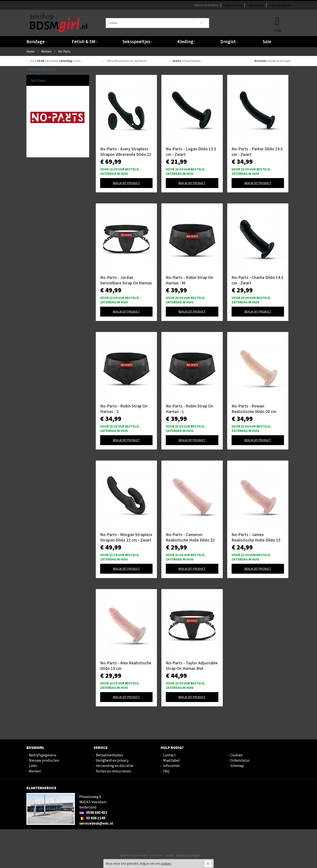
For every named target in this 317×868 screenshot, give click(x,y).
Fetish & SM (85, 41)
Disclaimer (156, 855)
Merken (35, 771)
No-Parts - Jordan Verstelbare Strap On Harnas (126, 280)
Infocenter (172, 766)
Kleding (186, 41)
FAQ (166, 771)
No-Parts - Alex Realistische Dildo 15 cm (126, 666)
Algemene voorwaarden (134, 855)
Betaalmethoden (110, 755)
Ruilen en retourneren (114, 771)
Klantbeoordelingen (188, 855)
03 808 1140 (92, 818)
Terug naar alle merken (41, 69)
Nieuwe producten (44, 760)
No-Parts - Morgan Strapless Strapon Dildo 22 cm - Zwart (126, 537)
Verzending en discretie (115, 766)
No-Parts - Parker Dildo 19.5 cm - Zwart (257, 152)
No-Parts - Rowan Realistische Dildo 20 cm (254, 409)
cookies (166, 863)
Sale (267, 41)
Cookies (236, 755)
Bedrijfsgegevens (43, 755)
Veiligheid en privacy (112, 760)
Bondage (37, 41)
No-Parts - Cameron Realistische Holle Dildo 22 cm (190, 537)
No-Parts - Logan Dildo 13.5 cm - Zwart (191, 152)
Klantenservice (233, 5)
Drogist (229, 41)
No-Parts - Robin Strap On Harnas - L (189, 409)
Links (33, 766)
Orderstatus (240, 760)
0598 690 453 (93, 813)
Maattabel (171, 760)
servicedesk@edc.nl (96, 823)
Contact (169, 755)
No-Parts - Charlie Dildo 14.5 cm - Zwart (257, 280)
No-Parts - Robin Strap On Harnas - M (189, 280)
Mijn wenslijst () (280, 5)
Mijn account (255, 5)
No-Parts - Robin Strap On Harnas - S (124, 409)
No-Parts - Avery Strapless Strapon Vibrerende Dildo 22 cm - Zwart (126, 152)
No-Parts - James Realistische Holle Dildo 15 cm (256, 537)
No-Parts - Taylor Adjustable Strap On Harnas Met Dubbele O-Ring (192, 666)
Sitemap (237, 766)
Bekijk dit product (126, 183)
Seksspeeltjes (137, 41)
